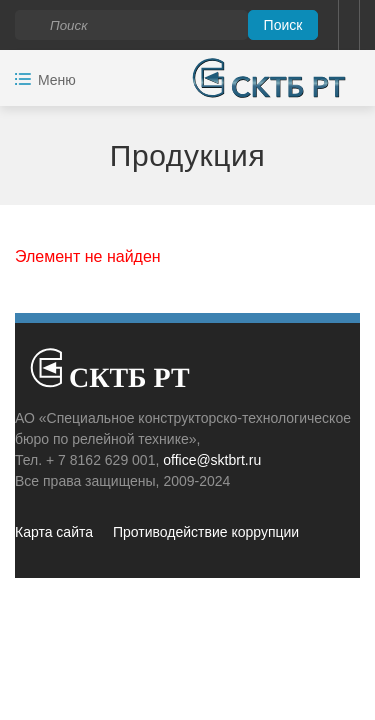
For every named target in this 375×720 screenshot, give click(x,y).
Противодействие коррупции (206, 532)
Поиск (283, 25)
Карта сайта (54, 532)
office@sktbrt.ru (212, 460)
